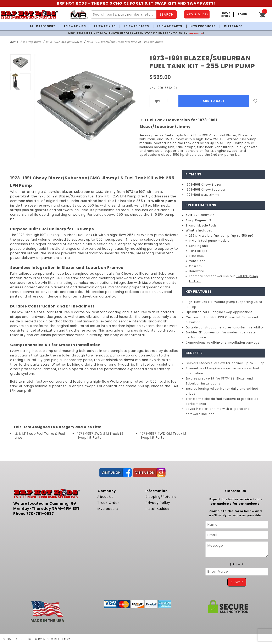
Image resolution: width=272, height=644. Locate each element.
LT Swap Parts (170, 26)
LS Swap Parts (136, 26)
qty (157, 101)
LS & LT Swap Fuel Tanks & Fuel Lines (40, 436)
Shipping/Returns (161, 497)
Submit (237, 582)
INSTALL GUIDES (197, 14)
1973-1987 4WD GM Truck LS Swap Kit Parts (164, 436)
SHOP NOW (196, 33)
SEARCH (166, 14)
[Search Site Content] (124, 15)
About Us (105, 497)
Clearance (233, 26)
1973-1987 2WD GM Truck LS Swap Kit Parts (100, 436)
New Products (203, 26)
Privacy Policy (158, 503)
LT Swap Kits (105, 26)
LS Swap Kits (75, 26)
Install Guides (157, 509)
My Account (108, 509)
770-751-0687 (40, 514)
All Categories (43, 26)
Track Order (108, 503)
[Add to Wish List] (255, 101)
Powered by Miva (59, 639)
